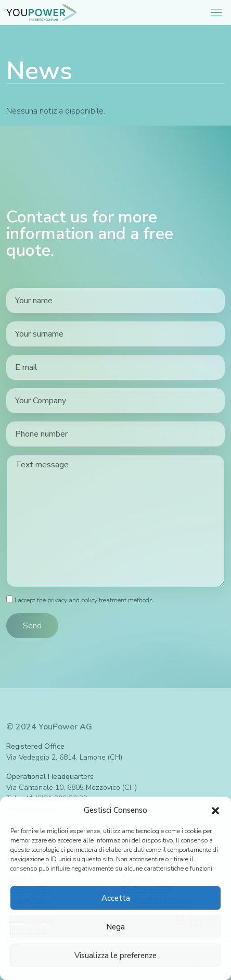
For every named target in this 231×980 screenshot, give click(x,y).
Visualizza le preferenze (115, 956)
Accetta (116, 898)
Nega (115, 927)
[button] (215, 810)
